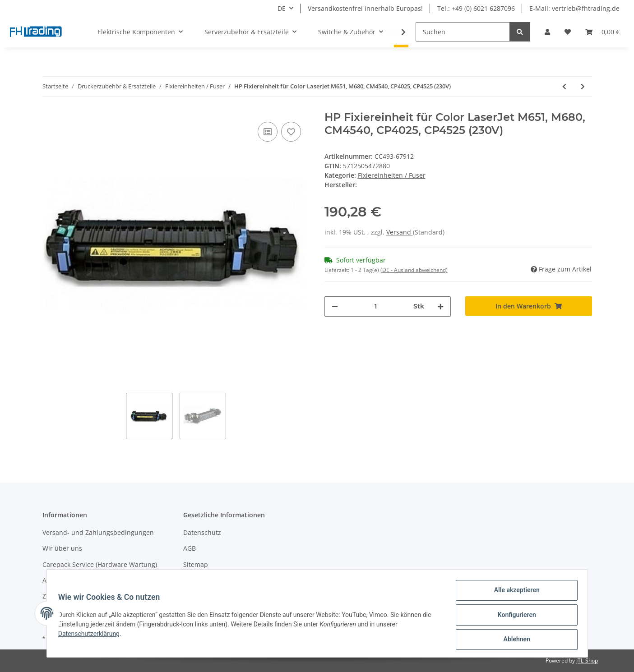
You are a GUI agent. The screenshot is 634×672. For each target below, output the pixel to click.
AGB (190, 548)
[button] (547, 32)
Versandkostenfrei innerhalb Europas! (365, 8)
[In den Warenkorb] (529, 306)
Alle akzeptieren (514, 593)
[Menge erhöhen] (440, 306)
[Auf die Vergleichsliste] (268, 132)
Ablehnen (514, 640)
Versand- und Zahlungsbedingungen (98, 532)
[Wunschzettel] (568, 32)
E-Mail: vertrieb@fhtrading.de (574, 8)
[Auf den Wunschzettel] (291, 132)
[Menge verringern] (335, 306)
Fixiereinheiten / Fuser (392, 175)
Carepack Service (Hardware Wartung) (100, 564)
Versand (400, 232)
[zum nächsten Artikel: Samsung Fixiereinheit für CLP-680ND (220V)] (583, 86)
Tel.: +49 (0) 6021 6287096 (476, 8)
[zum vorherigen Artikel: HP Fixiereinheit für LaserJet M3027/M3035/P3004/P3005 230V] (564, 86)
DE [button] (282, 8)
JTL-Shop (587, 660)
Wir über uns (62, 548)
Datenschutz (202, 532)
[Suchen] (463, 32)
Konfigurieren (514, 617)
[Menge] (376, 306)
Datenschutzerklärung (92, 635)
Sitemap (196, 564)
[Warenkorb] (602, 32)
